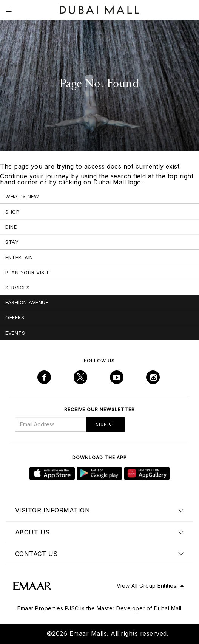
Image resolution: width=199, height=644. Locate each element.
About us (32, 532)
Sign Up (105, 424)
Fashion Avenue (27, 302)
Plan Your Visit (27, 272)
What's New (22, 196)
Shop (12, 212)
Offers (15, 317)
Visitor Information (53, 510)
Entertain (19, 257)
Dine (11, 227)
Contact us (36, 554)
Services (17, 288)
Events (15, 333)
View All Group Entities (147, 586)
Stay (12, 242)
